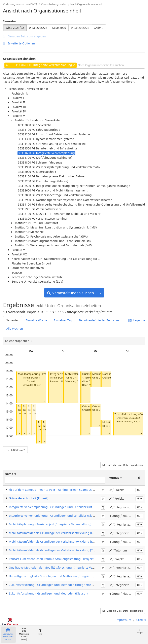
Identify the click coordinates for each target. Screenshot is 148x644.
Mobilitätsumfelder (77, 374)
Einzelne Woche (36, 320)
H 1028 (137, 421)
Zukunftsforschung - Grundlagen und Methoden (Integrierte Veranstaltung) (60, 585)
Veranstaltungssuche (54, 4)
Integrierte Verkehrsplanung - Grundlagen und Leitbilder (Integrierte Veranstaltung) (66, 507)
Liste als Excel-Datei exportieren (123, 465)
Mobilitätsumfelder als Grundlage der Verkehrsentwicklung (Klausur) (56, 542)
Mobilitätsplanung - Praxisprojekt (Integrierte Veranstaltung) (50, 524)
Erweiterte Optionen (19, 43)
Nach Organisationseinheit (86, 4)
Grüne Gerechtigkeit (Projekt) (29, 498)
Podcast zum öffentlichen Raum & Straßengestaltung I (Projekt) (52, 559)
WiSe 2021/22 (15, 28)
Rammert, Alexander (61, 381)
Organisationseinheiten (19, 59)
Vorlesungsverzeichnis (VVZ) (20, 4)
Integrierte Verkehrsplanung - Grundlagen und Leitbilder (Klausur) (54, 516)
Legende (137, 320)
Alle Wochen (15, 329)
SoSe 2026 (59, 28)
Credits (141, 620)
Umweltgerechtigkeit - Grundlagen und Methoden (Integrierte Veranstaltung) (62, 576)
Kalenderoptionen (18, 341)
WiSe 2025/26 (38, 28)
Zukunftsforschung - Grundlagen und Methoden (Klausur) (48, 593)
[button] (45, 401)
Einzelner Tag (63, 320)
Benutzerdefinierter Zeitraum (99, 320)
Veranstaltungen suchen (71, 293)
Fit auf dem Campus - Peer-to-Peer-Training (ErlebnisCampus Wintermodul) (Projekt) (66, 490)
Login (140, 631)
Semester (10, 21)
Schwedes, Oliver (32, 385)
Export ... (15, 450)
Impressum (123, 620)
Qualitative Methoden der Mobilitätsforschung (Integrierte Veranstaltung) (59, 567)
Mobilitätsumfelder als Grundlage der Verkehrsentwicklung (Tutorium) (57, 550)
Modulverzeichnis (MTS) (24, 635)
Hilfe (40, 632)
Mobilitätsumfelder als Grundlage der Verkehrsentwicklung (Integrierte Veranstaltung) (68, 533)
